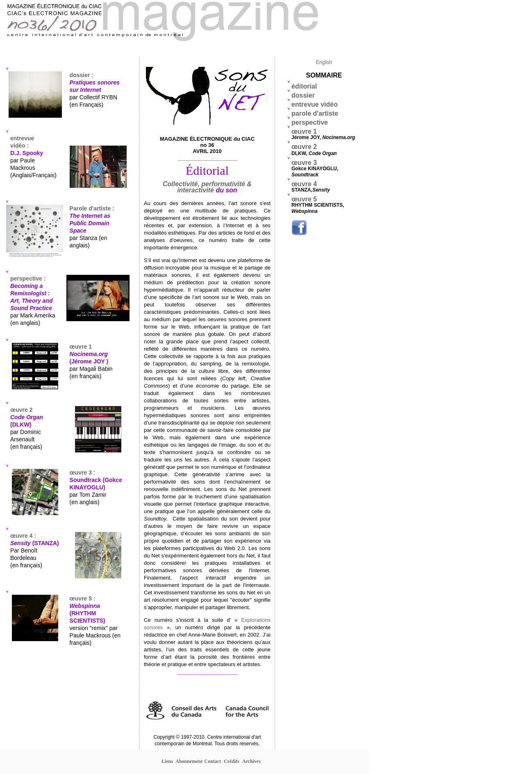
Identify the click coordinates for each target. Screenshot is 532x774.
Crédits (232, 761)
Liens (167, 761)
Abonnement (189, 761)
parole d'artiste (316, 113)
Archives (251, 761)
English (324, 62)
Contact (213, 761)
